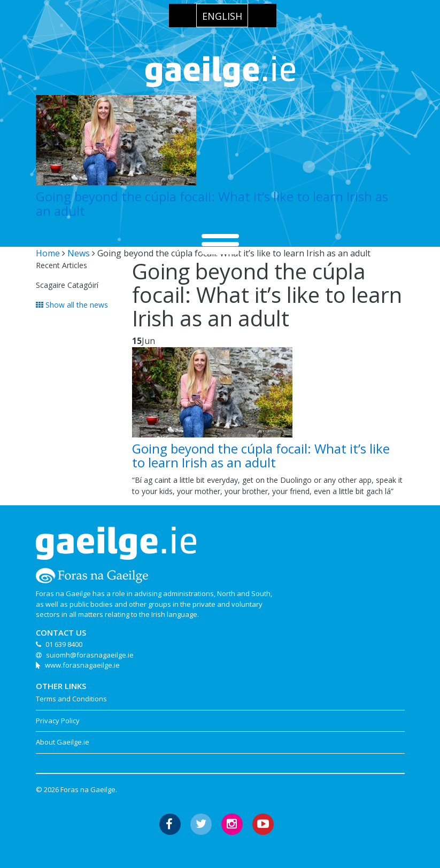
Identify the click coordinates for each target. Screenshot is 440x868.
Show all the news (72, 305)
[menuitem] (222, 15)
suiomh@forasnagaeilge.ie (90, 655)
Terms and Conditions (71, 699)
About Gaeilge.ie (63, 742)
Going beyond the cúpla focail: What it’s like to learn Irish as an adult (212, 203)
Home (48, 253)
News (79, 253)
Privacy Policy (58, 721)
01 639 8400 (64, 644)
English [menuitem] (222, 16)
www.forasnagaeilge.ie (82, 665)
